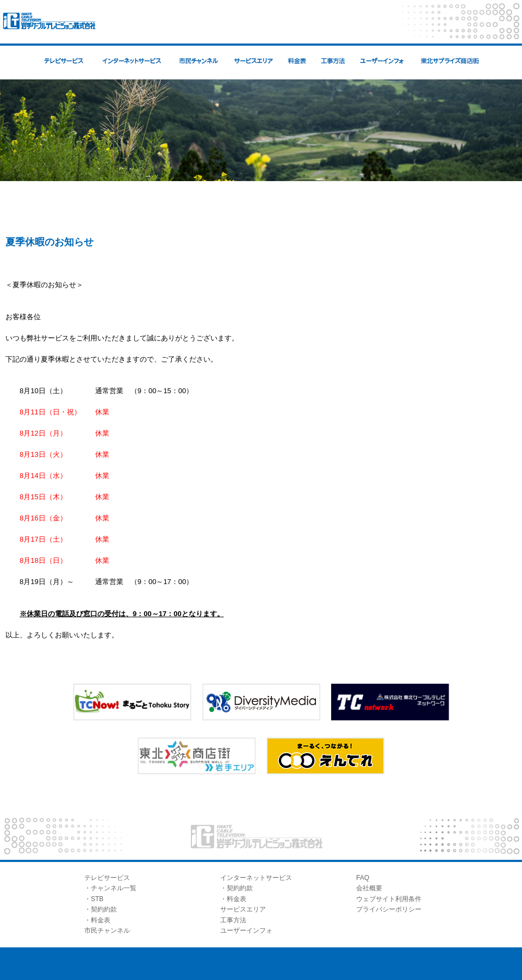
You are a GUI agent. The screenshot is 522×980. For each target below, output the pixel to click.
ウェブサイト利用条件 (389, 899)
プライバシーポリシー (389, 909)
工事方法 (233, 920)
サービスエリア (243, 909)
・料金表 (97, 920)
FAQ (363, 878)
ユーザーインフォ (246, 931)
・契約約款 (101, 909)
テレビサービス (107, 878)
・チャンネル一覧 (110, 888)
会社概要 (369, 888)
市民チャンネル (107, 931)
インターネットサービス (256, 878)
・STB (94, 899)
